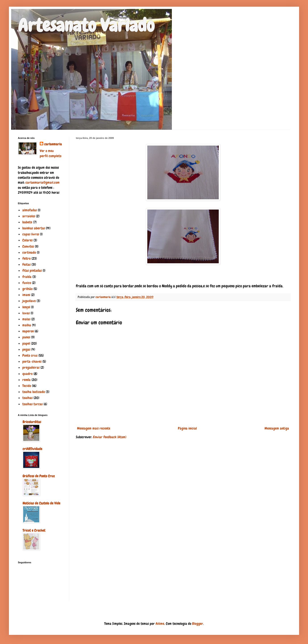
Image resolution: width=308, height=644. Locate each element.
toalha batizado (34, 392)
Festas (26, 264)
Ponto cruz (30, 355)
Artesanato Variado (86, 25)
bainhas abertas (34, 228)
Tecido (27, 386)
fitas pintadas (32, 271)
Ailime (160, 624)
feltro (26, 258)
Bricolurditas (32, 422)
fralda (27, 277)
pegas (26, 349)
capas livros (31, 234)
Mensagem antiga (277, 428)
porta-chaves (32, 361)
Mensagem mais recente (94, 428)
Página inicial (187, 428)
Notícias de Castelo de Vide (41, 503)
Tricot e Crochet (34, 530)
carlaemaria (53, 144)
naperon (28, 331)
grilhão (27, 289)
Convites (28, 246)
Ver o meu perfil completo (51, 153)
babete (27, 222)
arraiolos (29, 216)
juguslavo (29, 301)
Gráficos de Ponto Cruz (39, 476)
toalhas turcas (32, 404)
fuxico (27, 283)
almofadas (30, 210)
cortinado (29, 252)
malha (27, 325)
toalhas (27, 398)
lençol (26, 307)
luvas (26, 313)
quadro (27, 374)
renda (26, 380)
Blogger (198, 624)
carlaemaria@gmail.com (43, 182)
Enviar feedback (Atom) (110, 437)
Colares (27, 240)
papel (26, 343)
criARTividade (32, 449)
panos (26, 337)
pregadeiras (31, 367)
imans (26, 295)
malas (26, 319)
